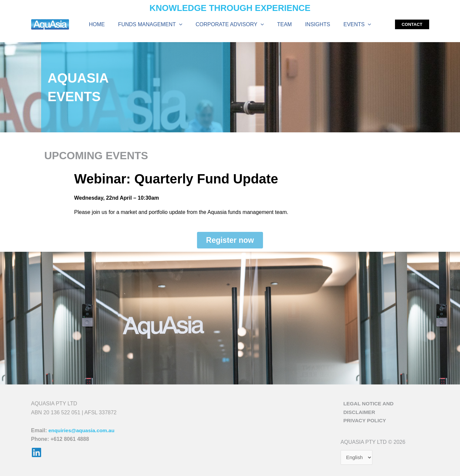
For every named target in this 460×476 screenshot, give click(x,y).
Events (351, 26)
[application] (183, 26)
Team (283, 25)
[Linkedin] (36, 456)
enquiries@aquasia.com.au (83, 434)
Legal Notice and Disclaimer (384, 407)
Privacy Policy (363, 416)
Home (103, 25)
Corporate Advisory (231, 26)
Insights (314, 25)
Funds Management (154, 26)
